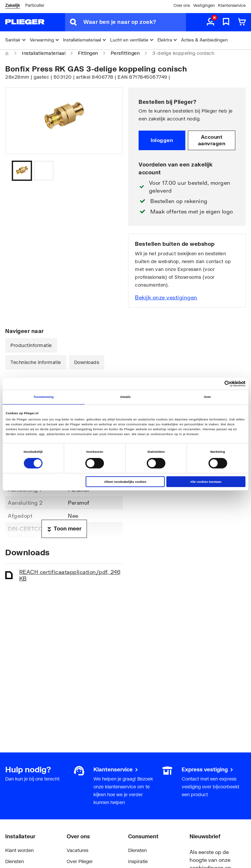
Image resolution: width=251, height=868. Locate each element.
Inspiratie (138, 861)
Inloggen (162, 140)
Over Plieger (80, 861)
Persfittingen (125, 53)
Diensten (15, 861)
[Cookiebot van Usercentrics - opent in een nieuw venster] (217, 384)
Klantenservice (232, 5)
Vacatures (77, 850)
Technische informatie (36, 362)
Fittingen (88, 53)
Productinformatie (31, 345)
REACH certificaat (70, 575)
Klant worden (19, 850)
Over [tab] (208, 397)
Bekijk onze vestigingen (166, 297)
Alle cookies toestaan (206, 482)
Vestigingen (204, 5)
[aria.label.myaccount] (210, 22)
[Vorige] (110, 171)
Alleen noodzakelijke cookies (125, 482)
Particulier (35, 5)
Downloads (87, 362)
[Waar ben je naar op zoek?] (135, 22)
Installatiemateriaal (44, 53)
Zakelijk (13, 5)
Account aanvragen (212, 140)
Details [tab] (125, 397)
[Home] (7, 54)
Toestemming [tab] (44, 397)
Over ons (182, 5)
